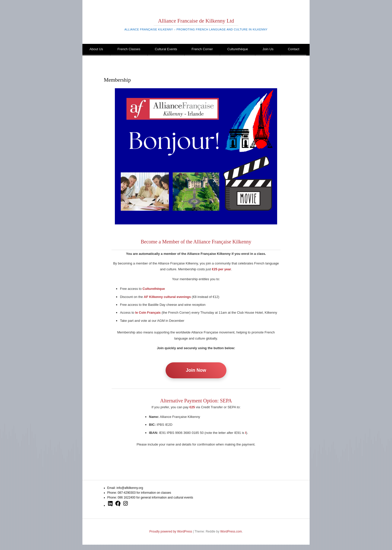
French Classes (129, 49)
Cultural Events (166, 49)
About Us (96, 49)
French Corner (202, 49)
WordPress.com (231, 531)
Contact (293, 49)
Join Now (196, 370)
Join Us (268, 49)
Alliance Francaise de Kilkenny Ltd (196, 21)
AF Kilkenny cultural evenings (167, 297)
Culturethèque (238, 49)
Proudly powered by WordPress (171, 531)
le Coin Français (148, 313)
